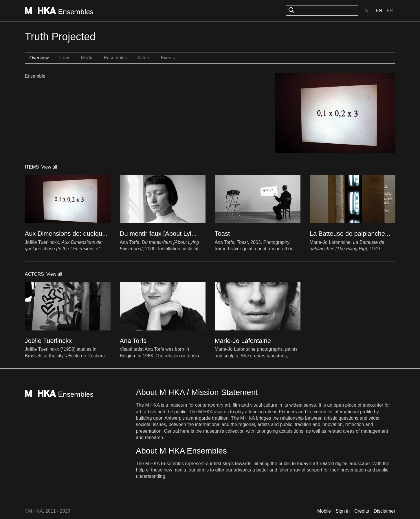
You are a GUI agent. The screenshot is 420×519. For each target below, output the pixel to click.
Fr (390, 11)
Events (168, 58)
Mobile (324, 511)
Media (87, 58)
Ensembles (115, 58)
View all (49, 167)
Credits (362, 511)
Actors (144, 58)
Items (65, 58)
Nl (368, 11)
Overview (39, 58)
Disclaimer (385, 511)
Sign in (343, 511)
